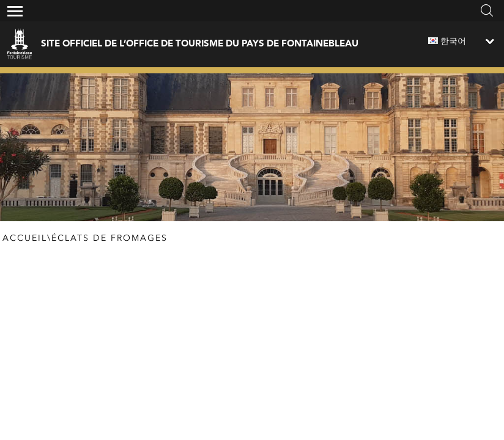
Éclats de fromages (109, 238)
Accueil (25, 238)
